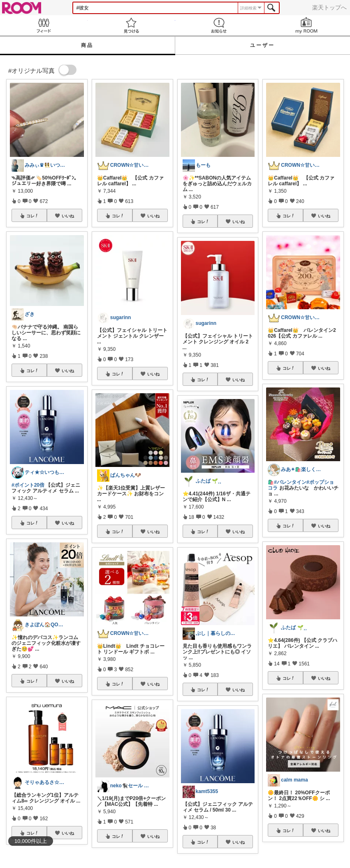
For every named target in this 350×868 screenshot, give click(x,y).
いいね (68, 216)
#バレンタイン (290, 482)
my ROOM (306, 25)
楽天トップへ (329, 7)
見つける (131, 25)
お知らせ (219, 25)
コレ (32, 216)
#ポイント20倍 (28, 485)
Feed (44, 25)
